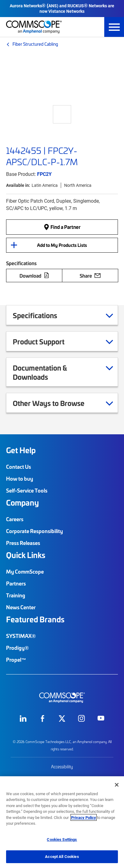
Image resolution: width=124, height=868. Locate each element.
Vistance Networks (66, 11)
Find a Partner (62, 227)
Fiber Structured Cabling (35, 44)
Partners (16, 583)
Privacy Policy (84, 817)
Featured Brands (35, 619)
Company (22, 503)
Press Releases (23, 543)
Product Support (46, 341)
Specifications (43, 315)
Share (90, 276)
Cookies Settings (62, 839)
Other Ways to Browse (56, 403)
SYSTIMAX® (21, 636)
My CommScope (25, 571)
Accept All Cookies (62, 856)
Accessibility (62, 767)
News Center (21, 607)
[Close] (117, 785)
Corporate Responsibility (34, 531)
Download (34, 276)
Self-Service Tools (27, 490)
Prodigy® (17, 648)
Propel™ (16, 660)
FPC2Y (44, 174)
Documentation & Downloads (63, 372)
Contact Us (19, 467)
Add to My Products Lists (62, 245)
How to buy (20, 478)
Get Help (21, 450)
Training (16, 595)
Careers (15, 519)
